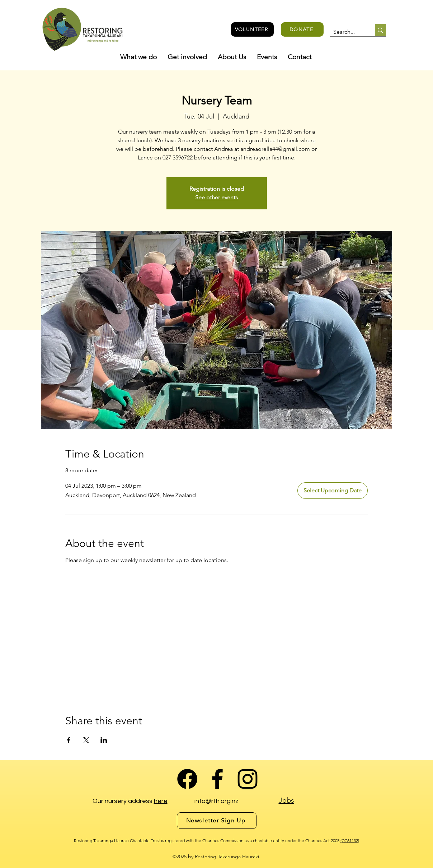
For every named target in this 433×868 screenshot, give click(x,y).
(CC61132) (350, 841)
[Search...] (347, 32)
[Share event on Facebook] (69, 740)
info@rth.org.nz (217, 801)
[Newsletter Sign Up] (217, 821)
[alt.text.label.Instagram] (248, 779)
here (161, 801)
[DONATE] (302, 29)
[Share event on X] (86, 740)
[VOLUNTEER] (252, 29)
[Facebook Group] (187, 779)
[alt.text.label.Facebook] (217, 779)
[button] (138, 57)
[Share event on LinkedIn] (104, 740)
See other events (217, 197)
